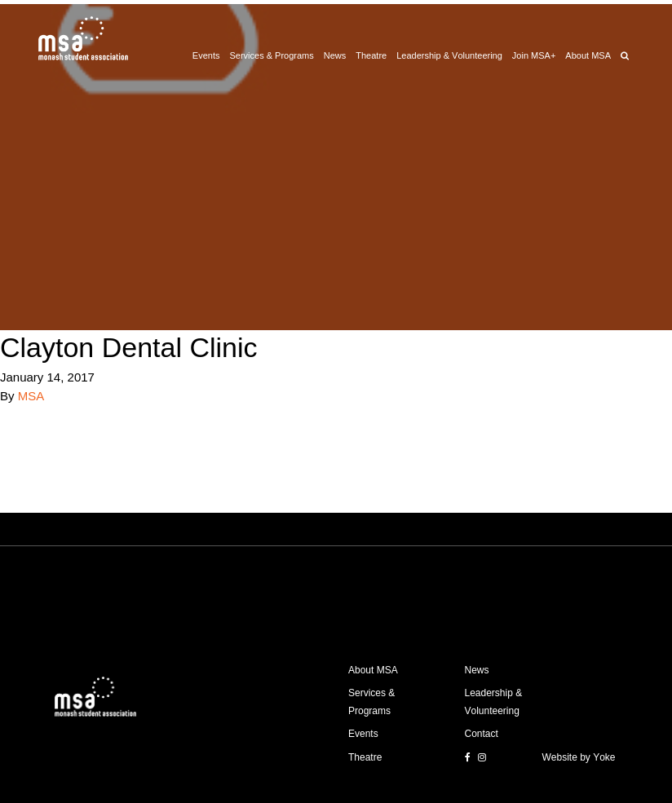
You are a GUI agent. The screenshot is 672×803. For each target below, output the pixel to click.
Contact (482, 734)
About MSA (588, 55)
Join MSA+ (534, 55)
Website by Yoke (579, 757)
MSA (31, 396)
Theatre (371, 55)
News (335, 55)
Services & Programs (271, 55)
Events (206, 55)
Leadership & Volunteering (449, 55)
